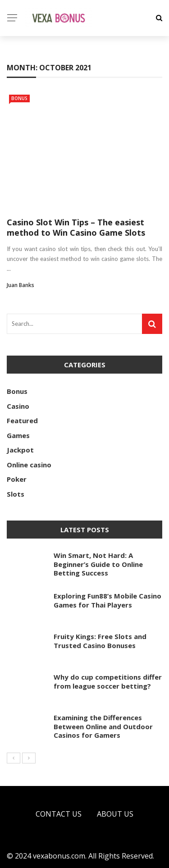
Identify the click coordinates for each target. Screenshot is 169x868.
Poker (17, 479)
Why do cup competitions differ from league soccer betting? (108, 681)
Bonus (19, 98)
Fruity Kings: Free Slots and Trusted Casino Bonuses (100, 641)
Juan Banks (21, 285)
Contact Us (59, 814)
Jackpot (20, 450)
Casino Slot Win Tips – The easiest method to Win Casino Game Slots (76, 227)
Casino (18, 406)
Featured (22, 420)
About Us (115, 814)
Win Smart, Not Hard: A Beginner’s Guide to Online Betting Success (98, 564)
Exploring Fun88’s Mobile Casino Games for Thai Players (107, 600)
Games (18, 435)
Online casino (29, 465)
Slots (16, 494)
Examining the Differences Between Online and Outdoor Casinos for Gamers (103, 726)
